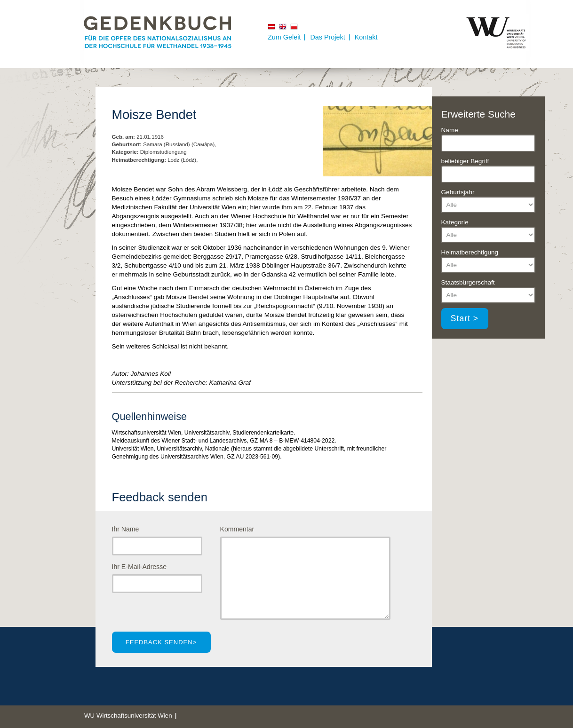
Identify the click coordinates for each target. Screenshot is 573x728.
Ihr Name (126, 529)
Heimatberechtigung (470, 252)
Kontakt (366, 37)
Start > (465, 318)
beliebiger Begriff (465, 161)
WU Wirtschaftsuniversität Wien (128, 716)
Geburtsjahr (458, 192)
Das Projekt (327, 37)
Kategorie (455, 222)
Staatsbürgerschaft (468, 282)
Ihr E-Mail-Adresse (139, 567)
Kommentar (237, 529)
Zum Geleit (284, 37)
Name (450, 130)
